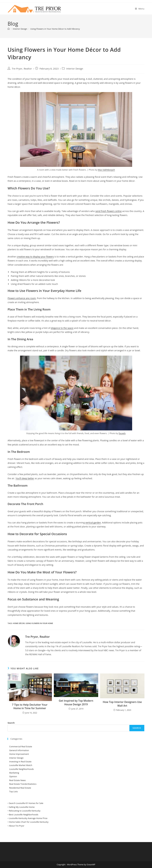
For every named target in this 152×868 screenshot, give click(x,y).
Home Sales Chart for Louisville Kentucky (29, 822)
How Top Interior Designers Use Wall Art (122, 704)
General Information (19, 750)
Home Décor (19, 623)
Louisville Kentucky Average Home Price (28, 818)
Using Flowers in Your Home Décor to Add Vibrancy (55, 29)
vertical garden (93, 523)
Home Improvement (19, 754)
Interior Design (75, 69)
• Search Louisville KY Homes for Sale (25, 803)
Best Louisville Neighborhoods (24, 815)
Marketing (14, 773)
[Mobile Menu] (140, 9)
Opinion (13, 776)
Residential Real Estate (20, 788)
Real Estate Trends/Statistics (23, 784)
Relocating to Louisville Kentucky (25, 811)
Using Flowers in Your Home (39, 623)
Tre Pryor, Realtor (22, 69)
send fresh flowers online (108, 211)
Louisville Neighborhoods (21, 769)
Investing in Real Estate (20, 762)
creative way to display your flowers (35, 257)
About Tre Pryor (17, 826)
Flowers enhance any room (22, 298)
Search (11, 723)
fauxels (122, 433)
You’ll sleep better (25, 478)
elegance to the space (62, 328)
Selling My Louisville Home (22, 807)
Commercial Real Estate (21, 746)
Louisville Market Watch (21, 765)
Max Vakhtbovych (106, 170)
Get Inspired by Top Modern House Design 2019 (76, 702)
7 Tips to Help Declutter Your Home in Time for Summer (30, 706)
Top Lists (13, 791)
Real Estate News (17, 780)
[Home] (9, 29)
